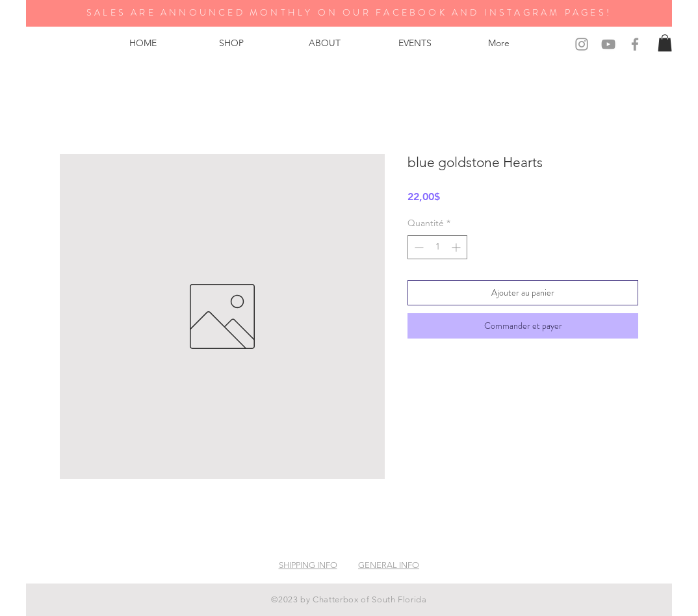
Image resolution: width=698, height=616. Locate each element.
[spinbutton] (437, 247)
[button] (665, 43)
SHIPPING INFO (308, 565)
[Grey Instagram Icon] (582, 44)
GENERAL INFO (389, 565)
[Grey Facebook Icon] (635, 44)
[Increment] (457, 247)
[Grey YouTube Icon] (608, 44)
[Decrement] (418, 247)
